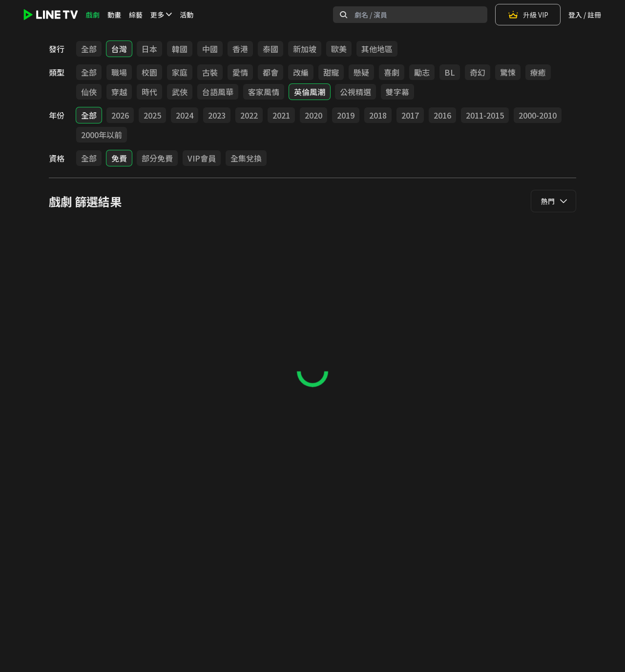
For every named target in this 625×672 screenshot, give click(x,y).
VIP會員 (202, 158)
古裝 (210, 72)
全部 (89, 49)
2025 (152, 115)
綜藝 (136, 15)
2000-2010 (538, 115)
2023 (217, 115)
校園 (149, 72)
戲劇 (93, 15)
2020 (313, 115)
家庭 (180, 72)
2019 (346, 115)
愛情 (240, 72)
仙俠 (89, 92)
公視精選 (355, 92)
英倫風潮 (310, 92)
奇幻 (478, 72)
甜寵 (331, 72)
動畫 (114, 15)
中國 (210, 49)
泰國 (271, 49)
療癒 (538, 72)
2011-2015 (485, 115)
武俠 (180, 92)
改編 (301, 72)
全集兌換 (246, 158)
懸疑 (361, 72)
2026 (120, 115)
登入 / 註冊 (585, 15)
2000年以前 (102, 135)
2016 (442, 115)
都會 (271, 72)
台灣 (119, 49)
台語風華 (218, 92)
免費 (119, 158)
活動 (187, 15)
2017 (410, 115)
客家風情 (264, 92)
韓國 (180, 49)
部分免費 (157, 158)
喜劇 (392, 72)
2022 (249, 115)
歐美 (339, 49)
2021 (281, 115)
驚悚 (508, 72)
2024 (185, 115)
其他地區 (377, 49)
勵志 (422, 72)
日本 (149, 49)
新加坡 (305, 49)
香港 (240, 49)
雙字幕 (397, 92)
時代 (149, 92)
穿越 (119, 92)
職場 (119, 72)
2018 (378, 115)
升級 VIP (528, 15)
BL (450, 72)
